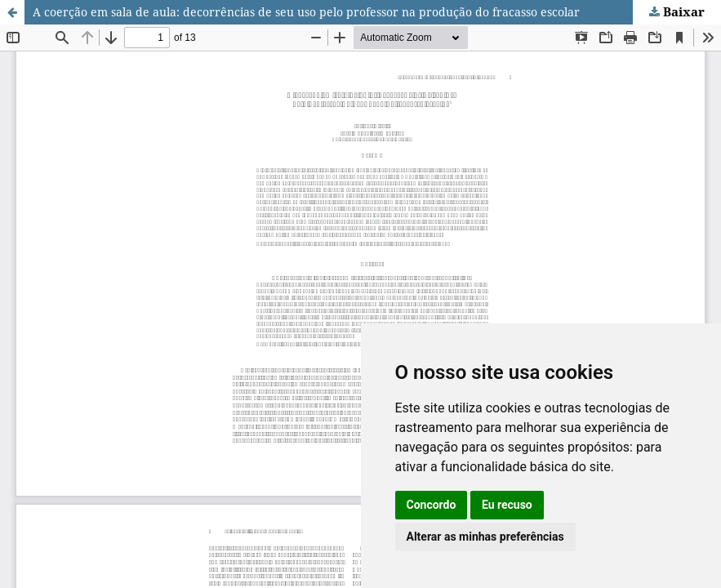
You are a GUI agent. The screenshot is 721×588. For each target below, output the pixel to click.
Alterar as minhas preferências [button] (485, 537)
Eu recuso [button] (507, 505)
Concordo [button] (432, 505)
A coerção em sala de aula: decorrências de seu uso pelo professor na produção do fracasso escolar (306, 12)
